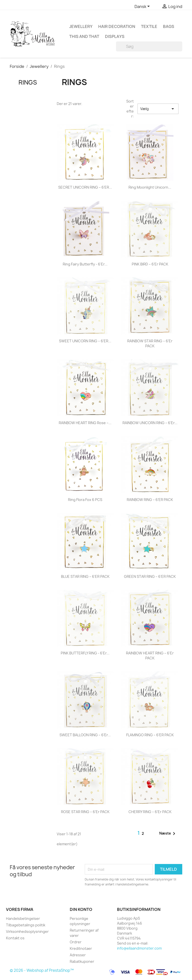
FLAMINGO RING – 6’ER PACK (150, 735)
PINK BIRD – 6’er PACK (150, 264)
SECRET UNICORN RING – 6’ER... (85, 187)
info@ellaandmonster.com (139, 948)
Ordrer (76, 942)
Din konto (81, 909)
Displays (115, 36)
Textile (149, 26)
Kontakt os (15, 938)
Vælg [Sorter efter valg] (158, 109)
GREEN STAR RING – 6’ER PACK (150, 576)
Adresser (78, 955)
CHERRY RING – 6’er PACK (150, 812)
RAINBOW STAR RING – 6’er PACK (150, 343)
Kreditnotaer (81, 948)
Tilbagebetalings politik (26, 925)
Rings (28, 82)
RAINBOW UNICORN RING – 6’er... (150, 423)
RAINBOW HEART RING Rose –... (85, 423)
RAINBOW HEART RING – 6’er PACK (150, 656)
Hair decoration (117, 26)
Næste (168, 834)
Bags (169, 26)
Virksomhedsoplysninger (27, 931)
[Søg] (149, 46)
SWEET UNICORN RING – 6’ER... (85, 341)
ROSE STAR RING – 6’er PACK (85, 812)
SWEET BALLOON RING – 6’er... (85, 735)
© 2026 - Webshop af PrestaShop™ (42, 971)
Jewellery (81, 26)
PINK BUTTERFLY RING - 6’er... (85, 653)
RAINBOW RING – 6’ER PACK (150, 500)
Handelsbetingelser (23, 919)
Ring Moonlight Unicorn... (150, 187)
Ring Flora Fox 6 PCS (85, 500)
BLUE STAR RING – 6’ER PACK (85, 576)
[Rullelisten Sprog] (143, 7)
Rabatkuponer (82, 961)
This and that (84, 36)
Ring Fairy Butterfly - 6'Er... (85, 264)
